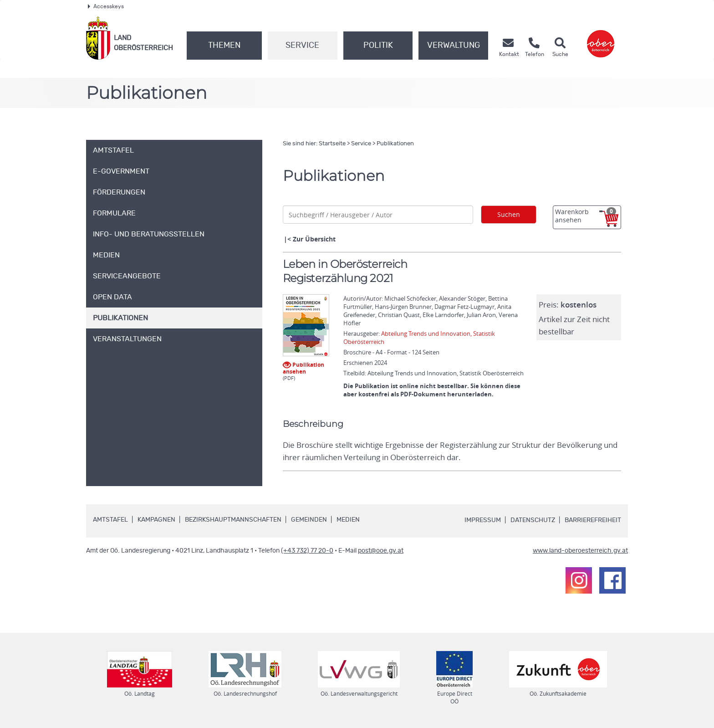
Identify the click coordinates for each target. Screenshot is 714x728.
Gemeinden (309, 520)
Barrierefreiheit (593, 520)
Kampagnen (156, 520)
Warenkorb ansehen (586, 216)
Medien (348, 520)
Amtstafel (110, 520)
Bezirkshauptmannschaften (233, 520)
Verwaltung (454, 46)
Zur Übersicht (314, 239)
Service (302, 46)
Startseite (332, 144)
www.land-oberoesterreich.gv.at (580, 551)
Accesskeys (106, 6)
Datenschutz (533, 520)
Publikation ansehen (303, 367)
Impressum (483, 520)
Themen (224, 46)
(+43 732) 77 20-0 (307, 551)
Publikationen (395, 144)
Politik (378, 46)
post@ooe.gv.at (381, 551)
